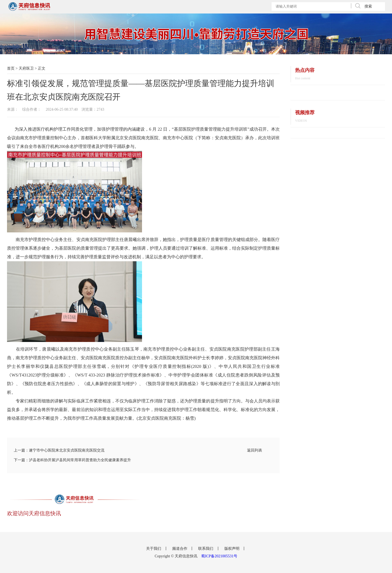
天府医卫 (26, 68)
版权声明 (232, 549)
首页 (11, 68)
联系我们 (206, 549)
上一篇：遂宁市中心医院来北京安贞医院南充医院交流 (59, 450)
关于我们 (154, 549)
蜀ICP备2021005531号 (219, 556)
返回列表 (255, 450)
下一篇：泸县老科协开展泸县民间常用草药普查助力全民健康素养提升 (72, 460)
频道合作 (180, 549)
